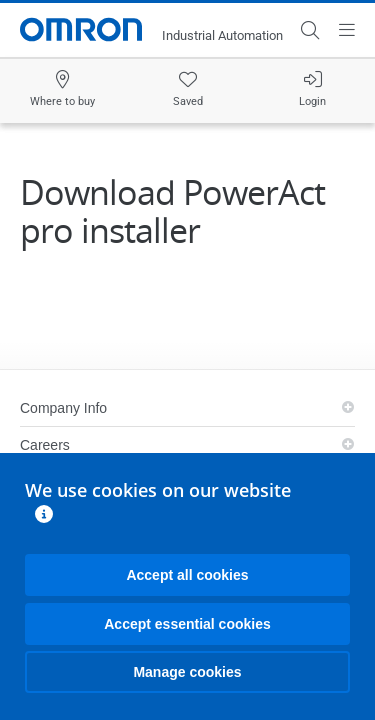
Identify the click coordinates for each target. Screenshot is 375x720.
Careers (45, 445)
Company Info (63, 408)
